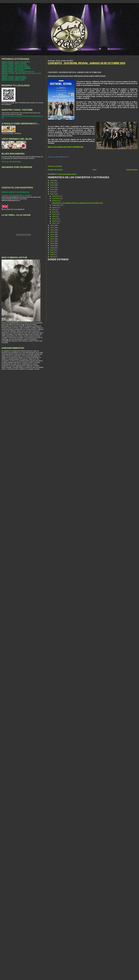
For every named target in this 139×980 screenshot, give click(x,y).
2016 (52, 230)
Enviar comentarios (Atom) (67, 174)
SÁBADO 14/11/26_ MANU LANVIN (13, 80)
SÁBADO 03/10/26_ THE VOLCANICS (14, 77)
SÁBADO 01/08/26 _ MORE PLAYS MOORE (16, 67)
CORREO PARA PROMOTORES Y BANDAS (17, 195)
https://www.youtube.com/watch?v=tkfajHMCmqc (66, 147)
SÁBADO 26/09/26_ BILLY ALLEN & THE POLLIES (18, 72)
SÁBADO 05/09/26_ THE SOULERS (13, 70)
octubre (55, 201)
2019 (52, 194)
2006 (52, 252)
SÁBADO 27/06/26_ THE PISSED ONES (15, 65)
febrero (55, 221)
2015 (52, 232)
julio (54, 210)
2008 (52, 248)
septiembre (56, 205)
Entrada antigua (132, 169)
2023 (52, 187)
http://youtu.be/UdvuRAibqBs (11, 162)
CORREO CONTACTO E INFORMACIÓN (15, 192)
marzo (55, 219)
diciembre (56, 196)
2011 (52, 241)
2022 (52, 189)
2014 (52, 234)
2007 (52, 250)
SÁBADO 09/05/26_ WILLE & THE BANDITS (16, 62)
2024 (52, 185)
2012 (52, 239)
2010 (52, 243)
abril (54, 216)
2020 (52, 192)
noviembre (56, 198)
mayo (54, 214)
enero (54, 223)
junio (54, 212)
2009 (52, 246)
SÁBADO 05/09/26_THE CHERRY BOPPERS (16, 68)
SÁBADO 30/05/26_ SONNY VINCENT (14, 64)
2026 (52, 180)
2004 (52, 257)
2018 (52, 225)
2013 (52, 236)
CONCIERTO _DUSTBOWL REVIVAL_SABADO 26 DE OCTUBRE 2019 (86, 63)
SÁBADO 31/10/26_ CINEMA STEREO (14, 78)
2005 (52, 254)
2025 (52, 183)
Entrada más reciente (55, 169)
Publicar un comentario (55, 166)
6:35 (67, 157)
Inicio (95, 169)
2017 (52, 228)
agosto (55, 207)
